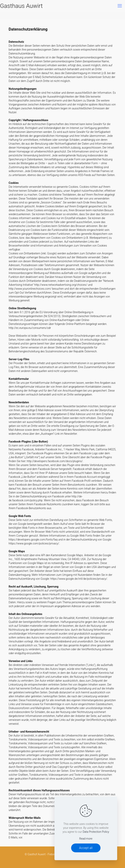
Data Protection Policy (96, 832)
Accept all (86, 848)
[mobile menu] (120, 6)
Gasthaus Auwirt (21, 6)
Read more (86, 839)
